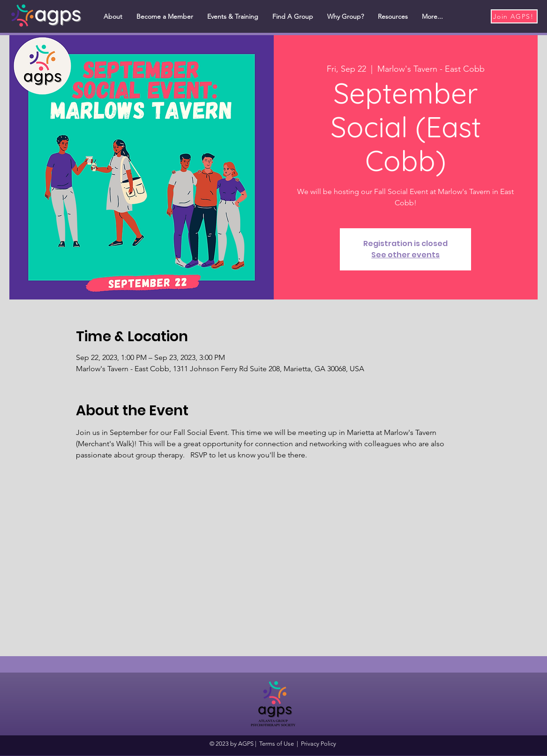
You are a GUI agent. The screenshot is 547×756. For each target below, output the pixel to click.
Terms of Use (277, 744)
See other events (405, 255)
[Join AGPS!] (514, 16)
